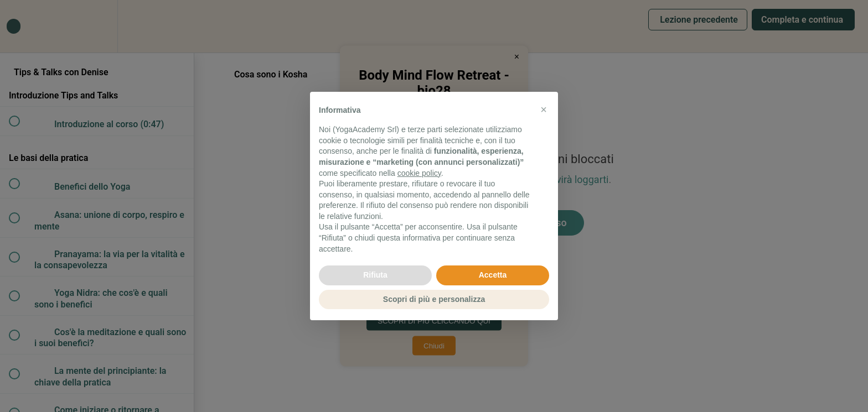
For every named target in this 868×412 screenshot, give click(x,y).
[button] (544, 109)
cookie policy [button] (419, 173)
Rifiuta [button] (375, 275)
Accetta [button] (493, 275)
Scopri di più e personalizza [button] (434, 299)
